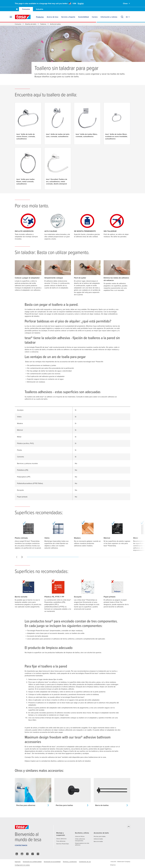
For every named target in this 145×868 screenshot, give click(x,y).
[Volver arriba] (129, 827)
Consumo (26, 9)
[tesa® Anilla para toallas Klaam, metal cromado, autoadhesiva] (28, 169)
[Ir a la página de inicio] (17, 9)
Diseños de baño (31, 24)
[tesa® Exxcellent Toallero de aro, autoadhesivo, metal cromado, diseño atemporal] (58, 169)
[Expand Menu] (11, 17)
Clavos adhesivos (61, 839)
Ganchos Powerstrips (63, 844)
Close (127, 3)
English (81, 3)
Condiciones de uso (85, 862)
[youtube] (22, 854)
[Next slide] (22, 557)
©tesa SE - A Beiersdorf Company (120, 862)
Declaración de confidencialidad (32, 862)
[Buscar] (122, 17)
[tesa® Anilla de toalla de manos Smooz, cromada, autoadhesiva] (28, 123)
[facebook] (33, 854)
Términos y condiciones (70, 862)
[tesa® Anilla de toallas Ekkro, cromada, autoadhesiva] (87, 122)
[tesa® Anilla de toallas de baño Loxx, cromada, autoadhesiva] (58, 122)
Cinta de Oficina (80, 836)
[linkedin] (17, 854)
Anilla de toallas (98, 839)
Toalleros (43, 24)
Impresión (18, 862)
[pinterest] (27, 854)
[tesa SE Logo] (23, 17)
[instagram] (38, 854)
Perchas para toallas (100, 836)
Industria (40, 9)
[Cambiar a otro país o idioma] (128, 17)
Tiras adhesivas (61, 841)
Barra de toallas (98, 841)
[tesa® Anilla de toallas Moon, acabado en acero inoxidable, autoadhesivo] (117, 123)
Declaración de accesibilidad (52, 862)
